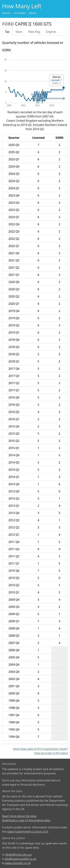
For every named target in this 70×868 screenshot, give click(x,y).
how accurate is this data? (51, 753)
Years (19, 32)
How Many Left (22, 6)
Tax (7, 32)
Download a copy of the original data (26, 820)
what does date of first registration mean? (40, 749)
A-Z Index (20, 13)
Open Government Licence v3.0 (28, 832)
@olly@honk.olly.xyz (19, 855)
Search (6, 13)
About (33, 13)
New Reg (34, 32)
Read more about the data (19, 816)
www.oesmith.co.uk (18, 863)
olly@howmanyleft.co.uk (20, 859)
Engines (51, 32)
